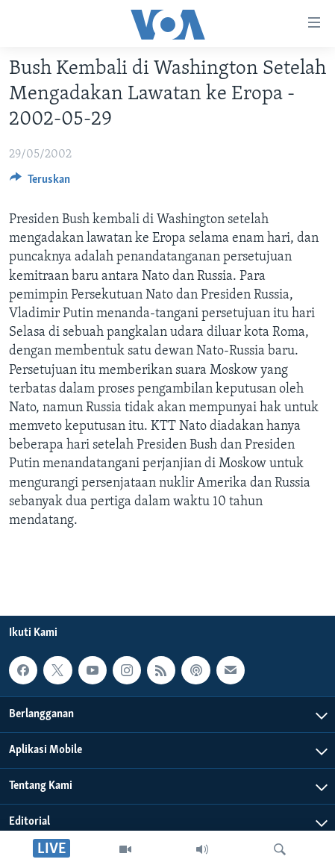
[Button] (40, 183)
